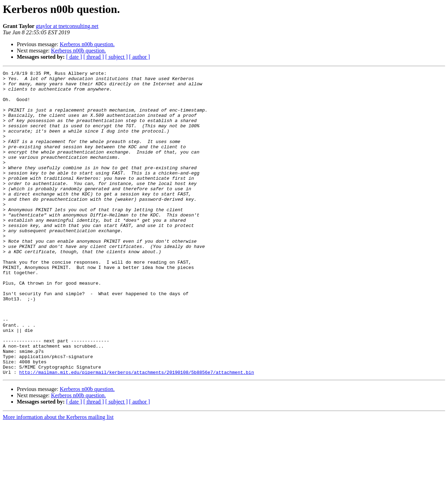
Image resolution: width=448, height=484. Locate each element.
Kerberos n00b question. (87, 44)
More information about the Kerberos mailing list (58, 478)
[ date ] (74, 57)
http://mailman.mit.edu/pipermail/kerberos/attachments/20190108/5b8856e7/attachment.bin (137, 433)
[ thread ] (94, 57)
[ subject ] (117, 57)
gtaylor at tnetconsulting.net (67, 26)
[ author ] (140, 57)
